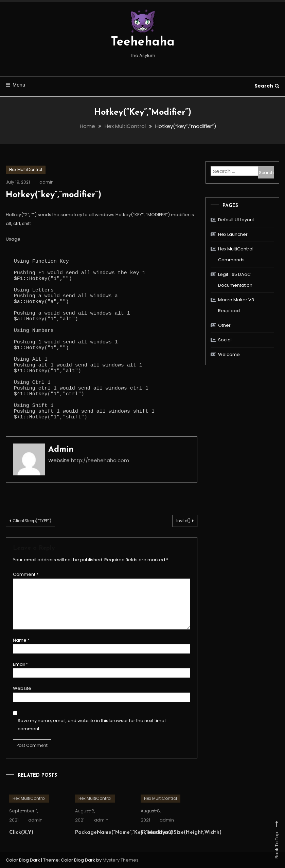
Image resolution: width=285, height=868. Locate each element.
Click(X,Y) (21, 842)
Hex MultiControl (26, 169)
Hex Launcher (233, 234)
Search (267, 86)
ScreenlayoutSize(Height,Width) (181, 842)
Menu (16, 85)
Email (20, 664)
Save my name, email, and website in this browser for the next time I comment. (92, 724)
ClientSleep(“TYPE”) (32, 521)
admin (47, 182)
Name (21, 640)
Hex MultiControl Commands (236, 254)
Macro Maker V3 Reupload (236, 305)
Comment (26, 574)
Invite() (183, 521)
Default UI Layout (236, 220)
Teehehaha (143, 42)
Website (22, 688)
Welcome (229, 354)
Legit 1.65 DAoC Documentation (235, 280)
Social (225, 340)
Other (224, 325)
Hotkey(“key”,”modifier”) (54, 195)
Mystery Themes (121, 860)
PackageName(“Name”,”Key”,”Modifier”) (124, 842)
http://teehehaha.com (100, 460)
